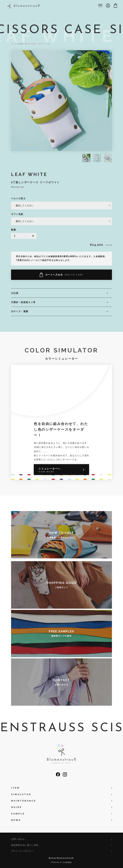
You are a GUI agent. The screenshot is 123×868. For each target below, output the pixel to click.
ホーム (14, 44)
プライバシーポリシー (22, 851)
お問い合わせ (18, 839)
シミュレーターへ (49, 470)
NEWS (16, 820)
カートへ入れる (61, 275)
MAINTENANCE (24, 801)
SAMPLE (18, 814)
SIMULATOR (21, 794)
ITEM (15, 788)
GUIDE (16, 807)
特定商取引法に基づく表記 (25, 845)
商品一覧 (23, 44)
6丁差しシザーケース (39, 44)
